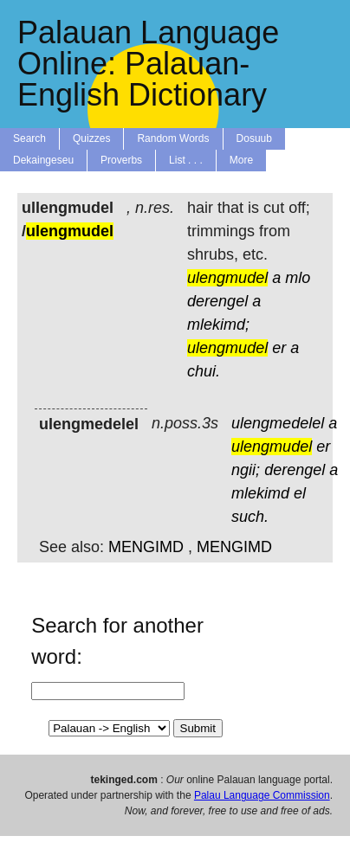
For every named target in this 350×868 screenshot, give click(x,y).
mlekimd (260, 493)
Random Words (173, 138)
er (279, 348)
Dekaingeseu (43, 160)
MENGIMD (146, 547)
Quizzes (91, 138)
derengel (217, 301)
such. (250, 517)
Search (29, 138)
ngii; (246, 470)
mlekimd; (218, 325)
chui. (204, 371)
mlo (298, 278)
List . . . (186, 160)
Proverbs (121, 160)
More (241, 160)
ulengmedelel (278, 423)
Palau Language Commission (262, 795)
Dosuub (254, 138)
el (300, 493)
